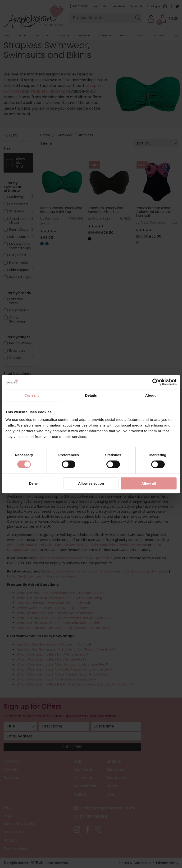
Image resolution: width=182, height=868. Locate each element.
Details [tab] (91, 395)
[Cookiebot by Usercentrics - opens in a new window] (156, 382)
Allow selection (91, 483)
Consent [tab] (32, 395)
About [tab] (150, 395)
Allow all (149, 483)
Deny (33, 483)
